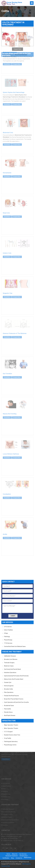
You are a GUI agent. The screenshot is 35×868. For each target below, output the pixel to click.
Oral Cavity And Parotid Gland (12, 669)
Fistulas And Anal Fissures (11, 696)
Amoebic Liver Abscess (11, 659)
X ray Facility (8, 738)
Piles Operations (9, 692)
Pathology (7, 637)
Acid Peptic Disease (10, 715)
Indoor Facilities (8, 630)
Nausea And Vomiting (10, 399)
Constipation (7, 479)
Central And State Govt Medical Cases (15, 646)
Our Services (23, 854)
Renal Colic (6, 198)
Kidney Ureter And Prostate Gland (14, 679)
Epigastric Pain (8, 278)
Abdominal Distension (10, 37)
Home (8, 854)
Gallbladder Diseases (10, 656)
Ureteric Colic (7, 238)
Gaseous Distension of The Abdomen (15, 318)
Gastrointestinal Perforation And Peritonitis (16, 676)
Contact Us (19, 858)
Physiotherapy (8, 640)
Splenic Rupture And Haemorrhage (14, 77)
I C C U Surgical (8, 732)
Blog (12, 858)
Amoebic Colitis (8, 689)
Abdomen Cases (9, 666)
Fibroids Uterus (8, 712)
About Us (15, 854)
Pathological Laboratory (11, 742)
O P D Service (8, 627)
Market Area (28, 858)
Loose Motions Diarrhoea (11, 439)
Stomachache (7, 158)
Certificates (6, 858)
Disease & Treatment (12, 856)
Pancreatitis (7, 709)
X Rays (6, 633)
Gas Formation (7, 359)
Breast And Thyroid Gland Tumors (14, 699)
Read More (7, 49)
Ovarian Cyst (8, 682)
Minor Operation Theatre (11, 728)
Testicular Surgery (9, 663)
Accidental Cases (9, 706)
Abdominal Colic (8, 118)
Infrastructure (24, 856)
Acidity (5, 519)
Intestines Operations (10, 673)
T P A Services (8, 643)
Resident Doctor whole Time (12, 735)
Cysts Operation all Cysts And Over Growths (16, 702)
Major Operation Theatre (11, 725)
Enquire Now (17, 49)
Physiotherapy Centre (10, 745)
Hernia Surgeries (9, 686)
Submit (13, 616)
